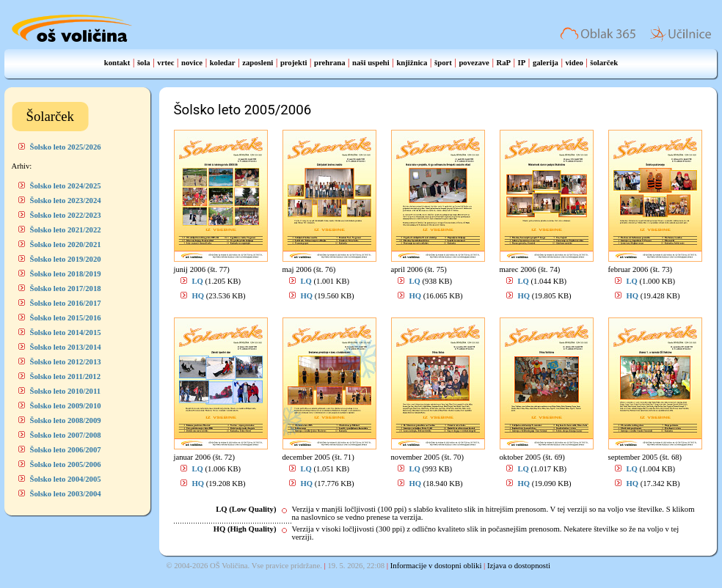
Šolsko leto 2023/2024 (66, 201)
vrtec (165, 63)
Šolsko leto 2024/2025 (66, 186)
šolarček (604, 63)
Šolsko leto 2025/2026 (66, 147)
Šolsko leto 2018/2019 (66, 274)
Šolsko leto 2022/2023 (66, 215)
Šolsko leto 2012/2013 (66, 362)
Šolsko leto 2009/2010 (66, 406)
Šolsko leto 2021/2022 (66, 230)
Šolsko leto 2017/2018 (66, 289)
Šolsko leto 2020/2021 (66, 245)
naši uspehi (371, 63)
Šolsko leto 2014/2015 (66, 332)
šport (443, 63)
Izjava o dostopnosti (519, 566)
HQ (198, 296)
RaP (503, 63)
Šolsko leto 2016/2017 (66, 303)
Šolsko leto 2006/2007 (66, 450)
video (574, 63)
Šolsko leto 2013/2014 (66, 347)
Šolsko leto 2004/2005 (66, 479)
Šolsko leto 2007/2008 (66, 435)
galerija (546, 63)
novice (192, 63)
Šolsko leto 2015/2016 (66, 318)
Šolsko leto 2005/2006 (66, 464)
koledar (223, 63)
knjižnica (412, 63)
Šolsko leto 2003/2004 (66, 494)
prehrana (329, 63)
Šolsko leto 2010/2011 (66, 391)
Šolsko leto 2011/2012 (66, 376)
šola (144, 63)
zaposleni (258, 63)
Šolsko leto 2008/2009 (66, 420)
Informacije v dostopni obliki (436, 566)
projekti (294, 63)
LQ (198, 281)
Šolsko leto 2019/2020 (66, 259)
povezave (474, 63)
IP (522, 63)
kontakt (117, 63)
